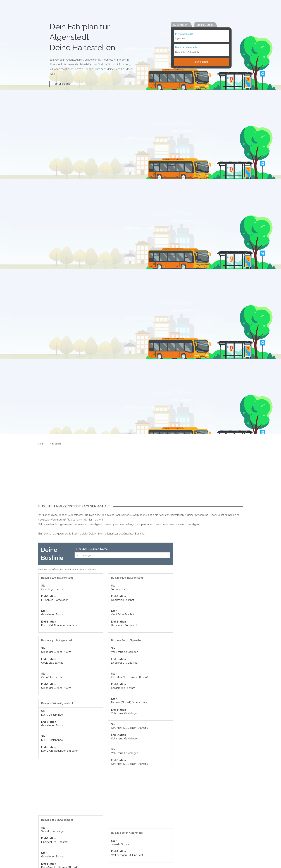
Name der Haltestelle (186, 48)
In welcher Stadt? (184, 34)
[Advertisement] (140, 478)
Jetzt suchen (201, 62)
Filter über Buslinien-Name (91, 549)
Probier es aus (61, 84)
